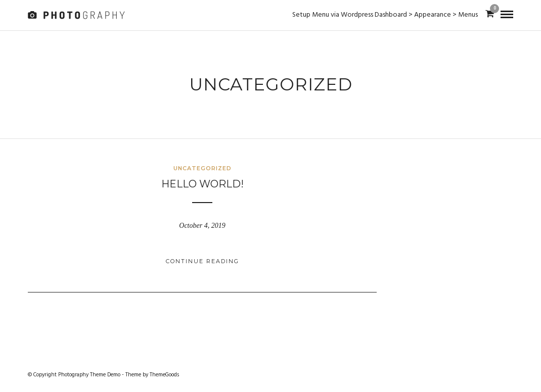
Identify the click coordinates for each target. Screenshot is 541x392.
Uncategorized (202, 168)
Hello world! (202, 184)
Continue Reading (202, 261)
